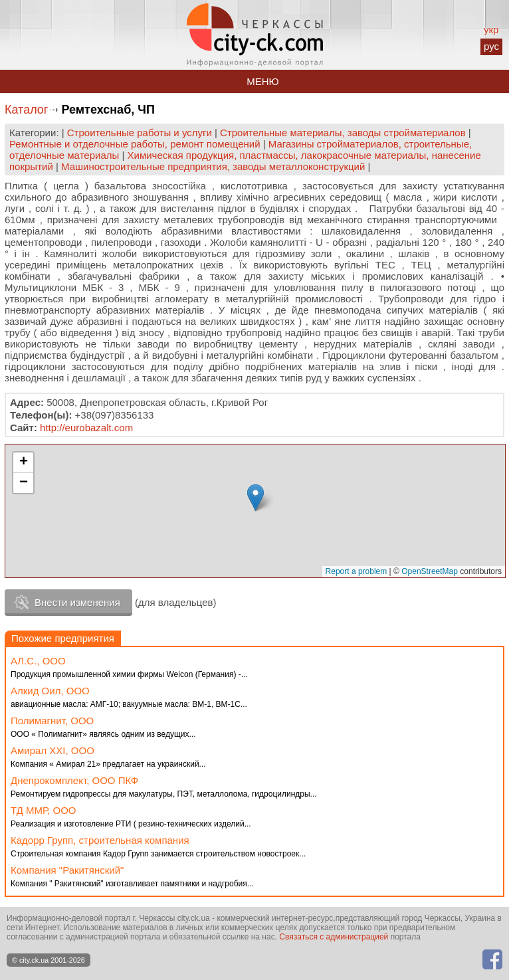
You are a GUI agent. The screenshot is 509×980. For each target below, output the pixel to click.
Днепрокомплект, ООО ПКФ (74, 780)
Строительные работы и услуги (140, 133)
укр (491, 30)
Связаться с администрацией (334, 937)
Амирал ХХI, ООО (52, 750)
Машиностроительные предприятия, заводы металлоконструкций (213, 166)
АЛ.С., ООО (38, 661)
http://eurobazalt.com (86, 428)
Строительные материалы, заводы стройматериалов (343, 133)
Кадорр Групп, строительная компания (100, 840)
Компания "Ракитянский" (67, 870)
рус (491, 46)
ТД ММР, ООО (44, 810)
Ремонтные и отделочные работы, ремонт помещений (135, 144)
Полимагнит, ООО (52, 721)
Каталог (26, 110)
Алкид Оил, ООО (50, 691)
